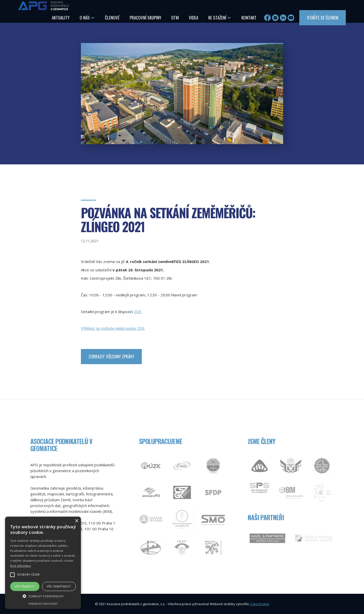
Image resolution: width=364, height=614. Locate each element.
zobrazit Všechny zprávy (111, 356)
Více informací (20, 566)
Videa (194, 18)
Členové (112, 18)
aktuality (61, 18)
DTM (175, 18)
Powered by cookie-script (43, 604)
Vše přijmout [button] (25, 586)
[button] (87, 18)
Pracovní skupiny (145, 18)
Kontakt (249, 18)
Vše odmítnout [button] (59, 586)
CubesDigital (259, 604)
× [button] (76, 521)
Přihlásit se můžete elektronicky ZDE (113, 328)
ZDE (138, 312)
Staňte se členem (323, 18)
